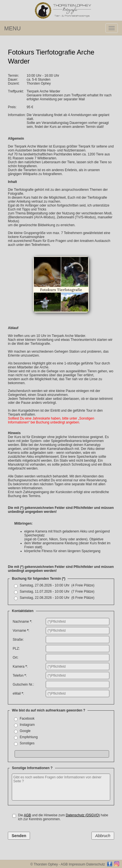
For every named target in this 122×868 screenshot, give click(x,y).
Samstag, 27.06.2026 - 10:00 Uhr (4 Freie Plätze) (57, 585)
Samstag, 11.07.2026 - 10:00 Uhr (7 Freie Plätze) (57, 591)
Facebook (28, 719)
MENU (12, 28)
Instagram (28, 725)
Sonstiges (27, 743)
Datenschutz (96, 864)
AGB (27, 815)
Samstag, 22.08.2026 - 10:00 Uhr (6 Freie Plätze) (57, 598)
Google (26, 731)
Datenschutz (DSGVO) (83, 815)
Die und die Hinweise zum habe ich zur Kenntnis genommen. (63, 817)
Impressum (77, 864)
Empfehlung (29, 737)
